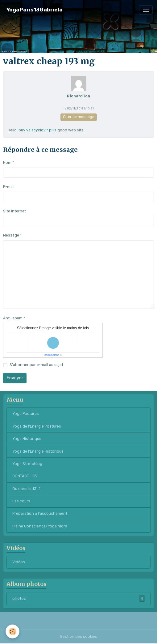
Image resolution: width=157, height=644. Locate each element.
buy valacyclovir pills (37, 130)
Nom (7, 163)
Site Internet (14, 211)
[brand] (35, 10)
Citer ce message (79, 117)
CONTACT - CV (25, 476)
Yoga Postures (26, 414)
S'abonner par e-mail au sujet (36, 365)
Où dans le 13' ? (27, 489)
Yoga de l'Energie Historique (38, 451)
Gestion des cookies (78, 637)
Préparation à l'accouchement (40, 514)
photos (79, 599)
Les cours (21, 501)
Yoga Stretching (27, 464)
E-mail (9, 187)
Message (11, 235)
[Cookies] (12, 631)
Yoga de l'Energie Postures (37, 426)
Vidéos (19, 562)
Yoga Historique (27, 439)
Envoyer (15, 378)
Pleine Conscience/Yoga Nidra (40, 526)
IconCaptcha (52, 355)
